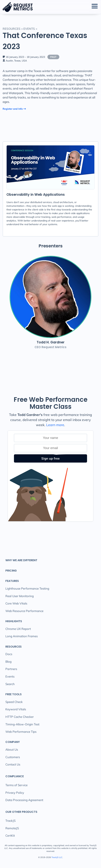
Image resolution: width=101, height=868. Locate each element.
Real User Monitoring (20, 596)
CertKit (10, 835)
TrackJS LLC (57, 857)
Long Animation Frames (22, 636)
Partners (11, 669)
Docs (9, 654)
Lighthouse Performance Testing (27, 588)
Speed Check (14, 702)
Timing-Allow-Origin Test (22, 724)
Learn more (55, 425)
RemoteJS (12, 828)
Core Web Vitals (16, 603)
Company (13, 742)
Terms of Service (16, 785)
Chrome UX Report (18, 629)
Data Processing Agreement (24, 800)
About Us (12, 749)
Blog (8, 662)
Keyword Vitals (16, 709)
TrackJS (10, 821)
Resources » (13, 29)
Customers (13, 757)
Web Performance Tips (21, 732)
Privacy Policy (15, 793)
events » (30, 29)
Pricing (11, 571)
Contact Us (13, 764)
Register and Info (14, 109)
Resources (14, 647)
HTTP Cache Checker (20, 717)
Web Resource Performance (24, 611)
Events (10, 676)
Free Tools (14, 694)
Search (10, 684)
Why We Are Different (21, 560)
